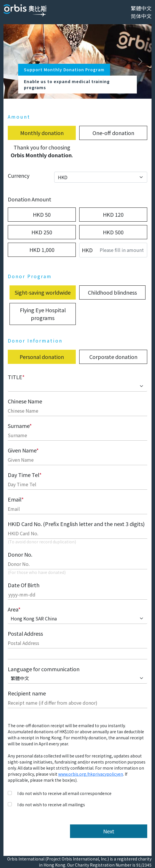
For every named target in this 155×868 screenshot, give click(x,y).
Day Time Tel (25, 475)
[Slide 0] (72, 91)
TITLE (16, 377)
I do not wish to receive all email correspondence (64, 793)
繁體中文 (141, 8)
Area (14, 609)
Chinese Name (25, 401)
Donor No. (20, 554)
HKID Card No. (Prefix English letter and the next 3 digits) (76, 524)
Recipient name (27, 693)
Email (16, 499)
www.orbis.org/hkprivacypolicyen (91, 774)
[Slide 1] (83, 91)
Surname (20, 426)
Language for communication (44, 669)
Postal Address (25, 633)
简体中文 (141, 16)
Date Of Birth (24, 585)
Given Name (23, 450)
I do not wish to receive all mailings (51, 805)
